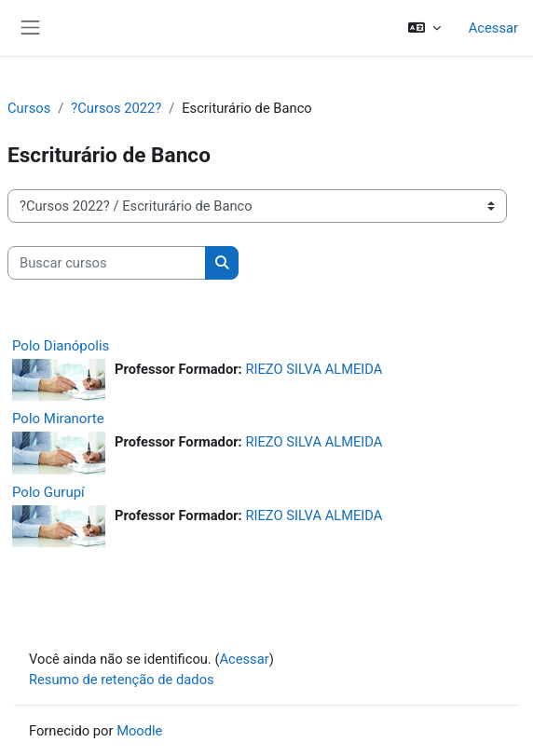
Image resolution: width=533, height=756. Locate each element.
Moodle (139, 731)
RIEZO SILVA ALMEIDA (314, 369)
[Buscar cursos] (107, 263)
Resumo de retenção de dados (122, 680)
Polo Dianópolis (61, 346)
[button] (424, 28)
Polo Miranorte (58, 419)
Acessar (493, 28)
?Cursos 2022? (116, 108)
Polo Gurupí (48, 492)
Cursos (29, 108)
